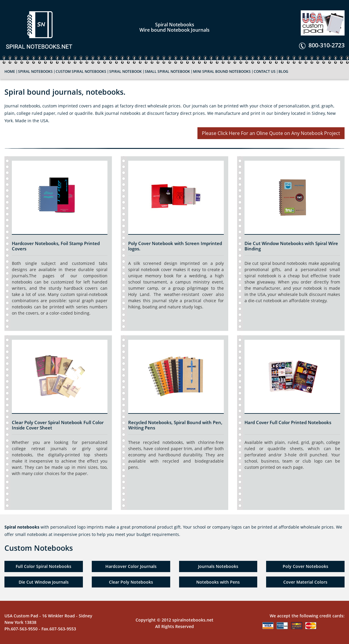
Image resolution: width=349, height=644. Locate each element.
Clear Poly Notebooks (131, 582)
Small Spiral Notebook (167, 71)
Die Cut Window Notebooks (274, 243)
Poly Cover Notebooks (305, 566)
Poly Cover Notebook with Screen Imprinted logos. (175, 246)
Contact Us (265, 71)
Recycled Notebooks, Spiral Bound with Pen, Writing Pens (175, 425)
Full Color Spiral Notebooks (44, 566)
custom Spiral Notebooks (81, 71)
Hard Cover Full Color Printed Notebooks (288, 422)
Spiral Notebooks (35, 71)
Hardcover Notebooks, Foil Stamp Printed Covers (56, 246)
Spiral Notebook (126, 71)
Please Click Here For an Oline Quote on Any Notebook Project (271, 133)
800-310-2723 (322, 45)
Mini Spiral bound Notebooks (222, 71)
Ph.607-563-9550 (21, 629)
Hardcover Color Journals (131, 566)
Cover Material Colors (305, 582)
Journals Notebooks (218, 566)
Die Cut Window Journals (44, 582)
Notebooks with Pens (218, 582)
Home (10, 71)
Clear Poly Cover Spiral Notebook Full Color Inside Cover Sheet (58, 425)
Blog (283, 71)
